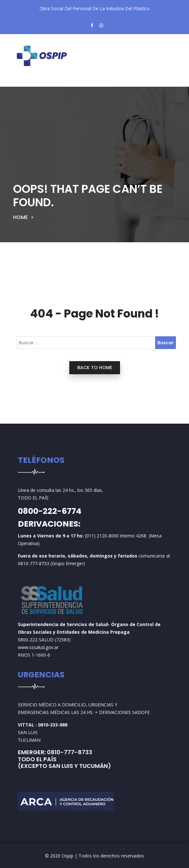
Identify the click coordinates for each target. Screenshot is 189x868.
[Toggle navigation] (29, 82)
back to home (95, 368)
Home (20, 217)
